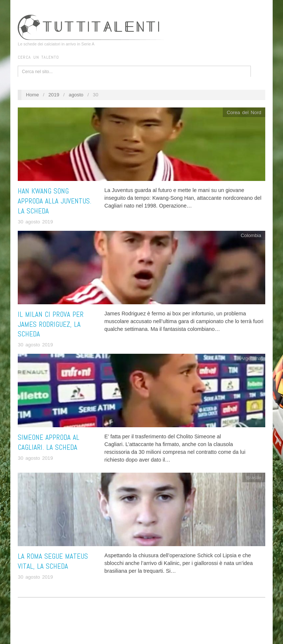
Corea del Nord (244, 112)
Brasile (254, 478)
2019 (54, 95)
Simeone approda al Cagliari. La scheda (49, 442)
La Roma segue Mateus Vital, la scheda (53, 561)
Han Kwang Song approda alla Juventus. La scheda (54, 201)
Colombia (251, 235)
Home (32, 95)
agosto (76, 95)
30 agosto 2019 (35, 222)
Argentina (251, 358)
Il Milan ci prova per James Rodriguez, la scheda (51, 324)
